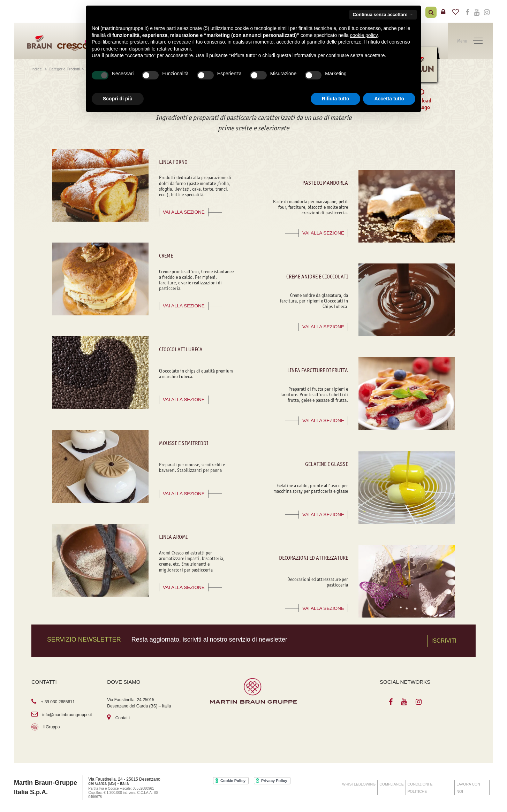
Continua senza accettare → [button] (383, 14)
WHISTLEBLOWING (359, 784)
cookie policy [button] (364, 35)
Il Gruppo (51, 727)
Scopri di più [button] (118, 99)
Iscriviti (444, 641)
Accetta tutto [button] (389, 99)
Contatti (123, 718)
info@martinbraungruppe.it (67, 715)
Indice (37, 69)
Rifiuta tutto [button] (336, 99)
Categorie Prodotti (65, 69)
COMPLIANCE (391, 784)
